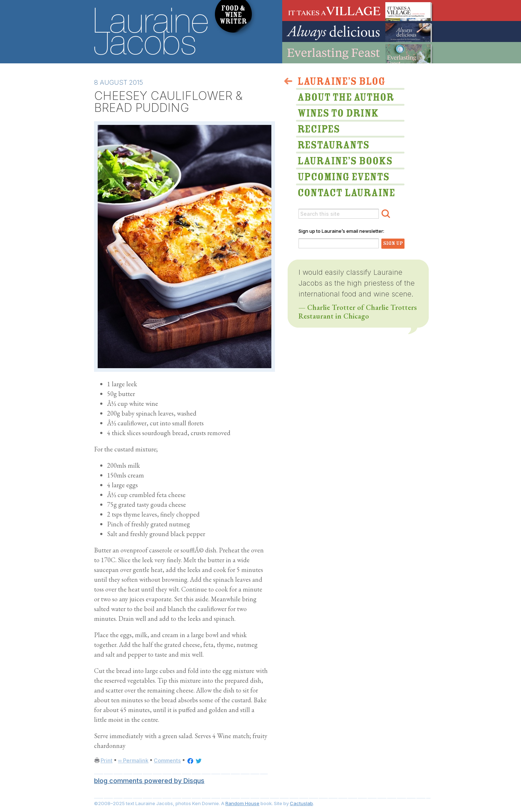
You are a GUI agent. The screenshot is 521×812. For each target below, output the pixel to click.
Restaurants (344, 146)
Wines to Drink (344, 114)
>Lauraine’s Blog (344, 82)
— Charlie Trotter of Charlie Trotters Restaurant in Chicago (358, 312)
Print (107, 760)
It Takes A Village (358, 10)
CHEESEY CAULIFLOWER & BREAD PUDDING (168, 102)
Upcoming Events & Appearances (344, 174)
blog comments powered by (149, 781)
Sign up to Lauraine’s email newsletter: (341, 231)
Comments (167, 760)
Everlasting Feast (358, 53)
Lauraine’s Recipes (344, 130)
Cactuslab (301, 803)
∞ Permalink (133, 760)
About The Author (344, 98)
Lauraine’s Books (344, 160)
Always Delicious (358, 31)
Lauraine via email (344, 190)
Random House (242, 803)
